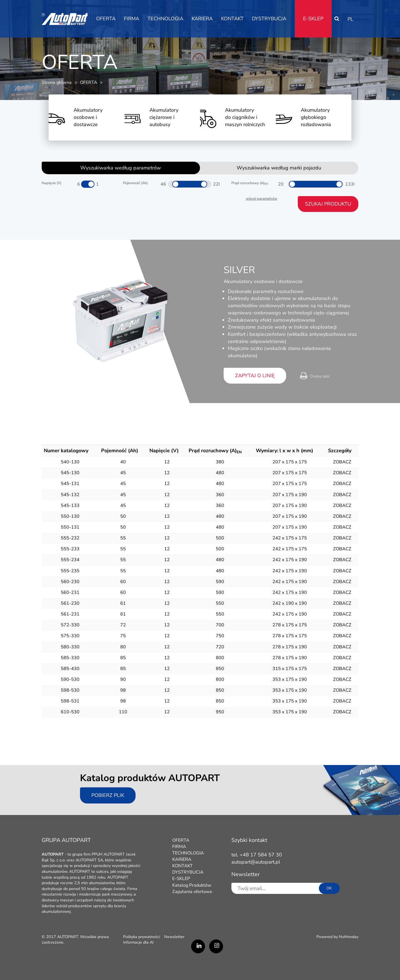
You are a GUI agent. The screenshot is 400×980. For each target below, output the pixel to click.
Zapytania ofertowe (192, 892)
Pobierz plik (108, 795)
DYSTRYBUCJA (269, 19)
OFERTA (106, 19)
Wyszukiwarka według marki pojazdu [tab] (279, 168)
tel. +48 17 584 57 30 (257, 855)
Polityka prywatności (142, 937)
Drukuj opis (320, 376)
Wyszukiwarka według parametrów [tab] (121, 168)
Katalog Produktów (192, 885)
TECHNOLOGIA (165, 19)
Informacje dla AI (138, 942)
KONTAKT (232, 19)
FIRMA (132, 19)
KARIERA (202, 19)
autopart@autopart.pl (256, 862)
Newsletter (174, 937)
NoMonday (349, 937)
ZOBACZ (342, 462)
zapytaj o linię (255, 376)
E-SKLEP (313, 19)
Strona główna (57, 82)
